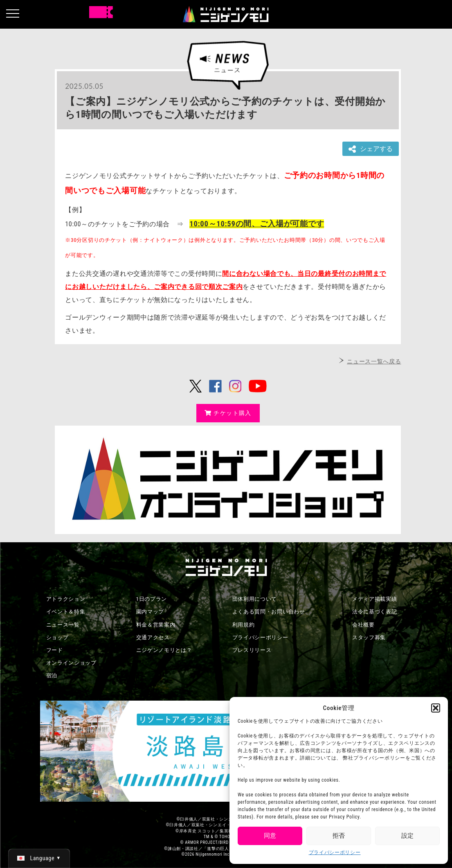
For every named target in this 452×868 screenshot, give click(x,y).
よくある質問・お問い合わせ (269, 612)
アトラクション (66, 599)
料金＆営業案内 (156, 625)
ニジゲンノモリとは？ (164, 650)
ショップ (57, 637)
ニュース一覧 (63, 625)
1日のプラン (152, 599)
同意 (270, 836)
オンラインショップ (71, 663)
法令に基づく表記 (375, 612)
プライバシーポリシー (335, 852)
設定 (407, 836)
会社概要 (363, 625)
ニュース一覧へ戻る (374, 361)
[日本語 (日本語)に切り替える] (39, 858)
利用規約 (244, 625)
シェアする (371, 149)
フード (55, 650)
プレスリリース (252, 650)
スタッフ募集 (369, 637)
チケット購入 (228, 413)
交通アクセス (153, 637)
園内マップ (150, 612)
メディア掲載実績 (375, 599)
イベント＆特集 (66, 612)
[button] (436, 708)
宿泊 (52, 675)
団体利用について (255, 599)
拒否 (339, 836)
